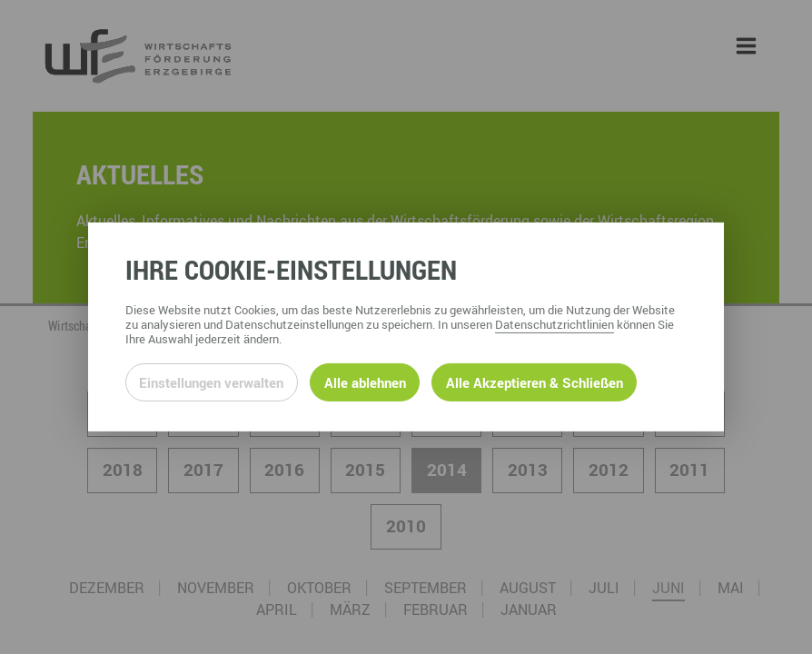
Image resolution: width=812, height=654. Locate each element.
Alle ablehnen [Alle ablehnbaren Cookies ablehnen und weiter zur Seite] (365, 382)
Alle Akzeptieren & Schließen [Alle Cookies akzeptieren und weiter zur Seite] (535, 382)
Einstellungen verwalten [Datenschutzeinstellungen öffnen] (211, 382)
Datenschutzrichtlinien (555, 324)
